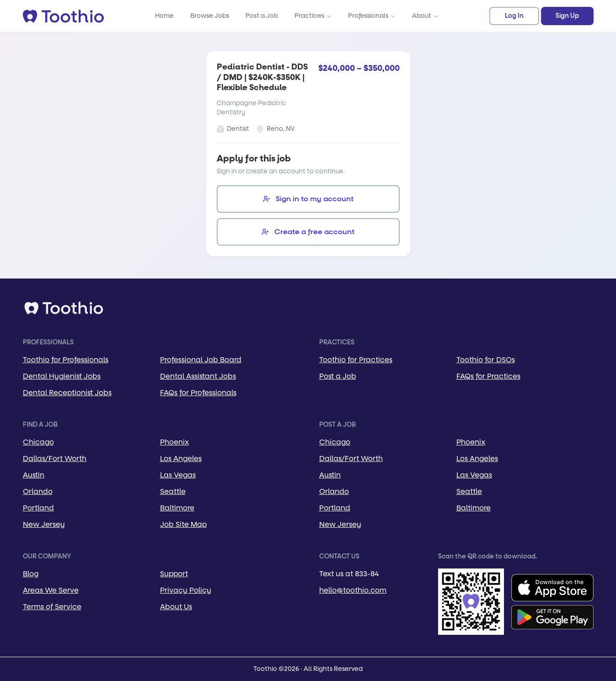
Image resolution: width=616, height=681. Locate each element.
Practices (313, 16)
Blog (31, 574)
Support (174, 574)
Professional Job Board (201, 360)
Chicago (38, 442)
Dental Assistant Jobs (198, 376)
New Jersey (44, 524)
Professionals (372, 16)
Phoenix (174, 442)
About (425, 16)
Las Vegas (178, 475)
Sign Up (567, 16)
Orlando (38, 491)
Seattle (173, 491)
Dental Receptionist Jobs (67, 393)
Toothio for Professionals (66, 360)
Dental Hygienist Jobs (62, 376)
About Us (176, 607)
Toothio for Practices (356, 360)
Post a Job (262, 16)
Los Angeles (181, 458)
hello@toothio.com (353, 590)
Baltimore (177, 508)
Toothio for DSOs (486, 360)
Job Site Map (183, 524)
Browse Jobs (210, 16)
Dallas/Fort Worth (55, 458)
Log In (514, 16)
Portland (38, 508)
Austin (34, 475)
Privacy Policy (186, 590)
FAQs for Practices (488, 376)
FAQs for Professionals (198, 393)
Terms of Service (52, 607)
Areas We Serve (51, 590)
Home (164, 16)
